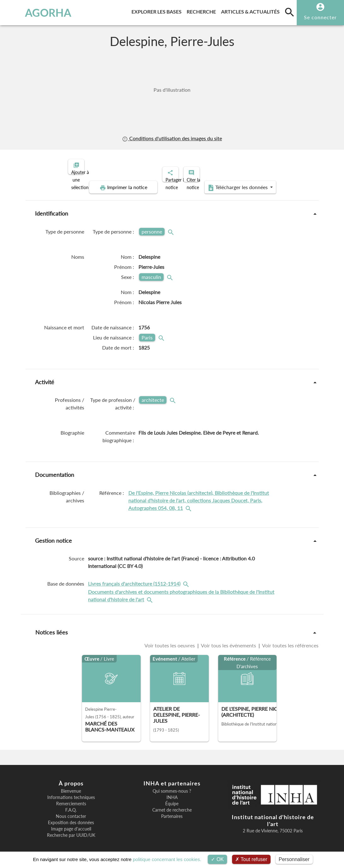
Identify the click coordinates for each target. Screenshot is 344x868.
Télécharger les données (243, 182)
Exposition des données (71, 817)
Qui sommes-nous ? (172, 786)
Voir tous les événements (229, 640)
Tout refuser (251, 859)
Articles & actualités (252, 11)
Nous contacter (71, 811)
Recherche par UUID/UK (71, 830)
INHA (172, 792)
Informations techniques (71, 792)
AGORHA (34, 13)
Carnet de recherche (172, 805)
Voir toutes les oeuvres (170, 640)
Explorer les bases (158, 11)
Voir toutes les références (290, 640)
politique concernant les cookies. (167, 859)
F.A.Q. (71, 805)
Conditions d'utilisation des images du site (172, 138)
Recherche (203, 11)
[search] (289, 12)
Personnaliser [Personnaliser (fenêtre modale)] (294, 859)
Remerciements (71, 798)
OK (217, 859)
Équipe (172, 798)
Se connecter (320, 17)
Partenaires (172, 811)
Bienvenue (71, 786)
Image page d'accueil (71, 824)
